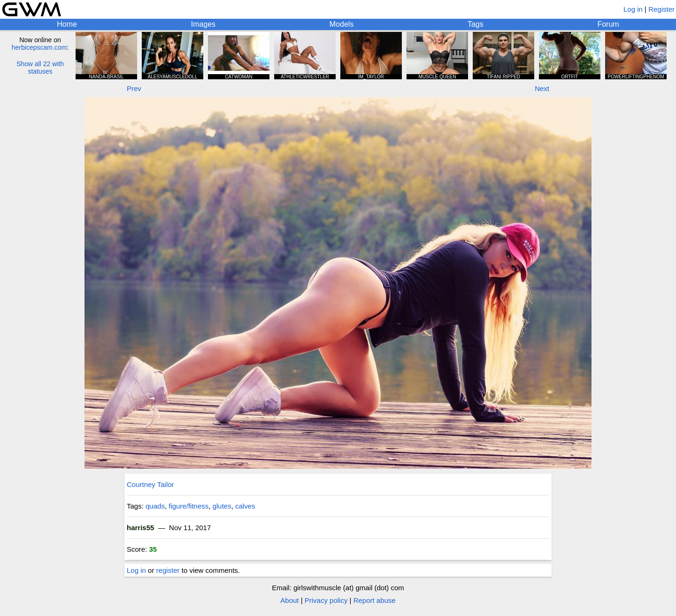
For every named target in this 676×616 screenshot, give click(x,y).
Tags (476, 24)
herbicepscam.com (39, 47)
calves (245, 506)
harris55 (140, 528)
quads (155, 506)
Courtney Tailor (150, 484)
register (168, 570)
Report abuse (375, 600)
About (289, 600)
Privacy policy (326, 600)
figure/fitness (188, 506)
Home (67, 24)
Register (661, 9)
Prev (134, 88)
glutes (222, 506)
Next (542, 88)
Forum (608, 24)
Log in (633, 9)
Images (203, 24)
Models (342, 24)
